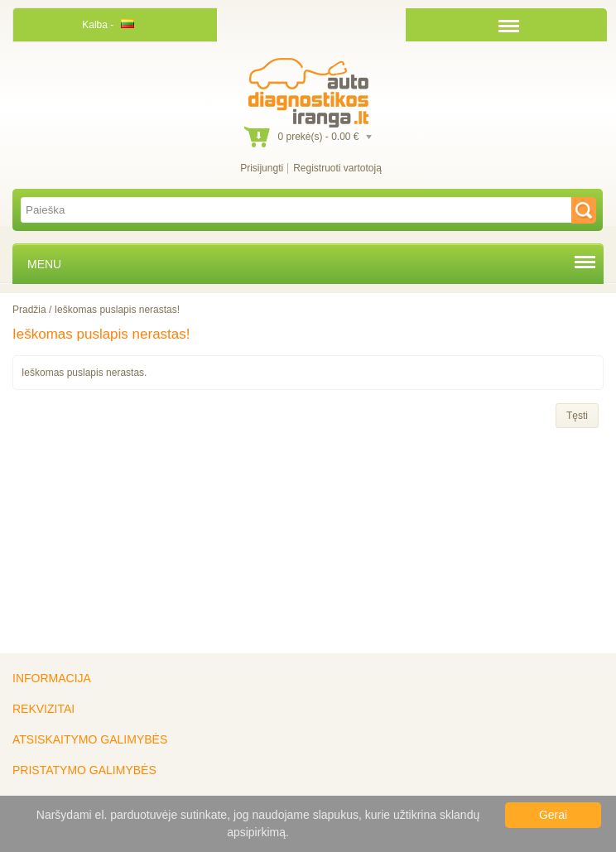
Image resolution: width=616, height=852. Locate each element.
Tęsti (577, 416)
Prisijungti (262, 168)
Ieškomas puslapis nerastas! (117, 310)
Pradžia (29, 310)
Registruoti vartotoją (337, 168)
